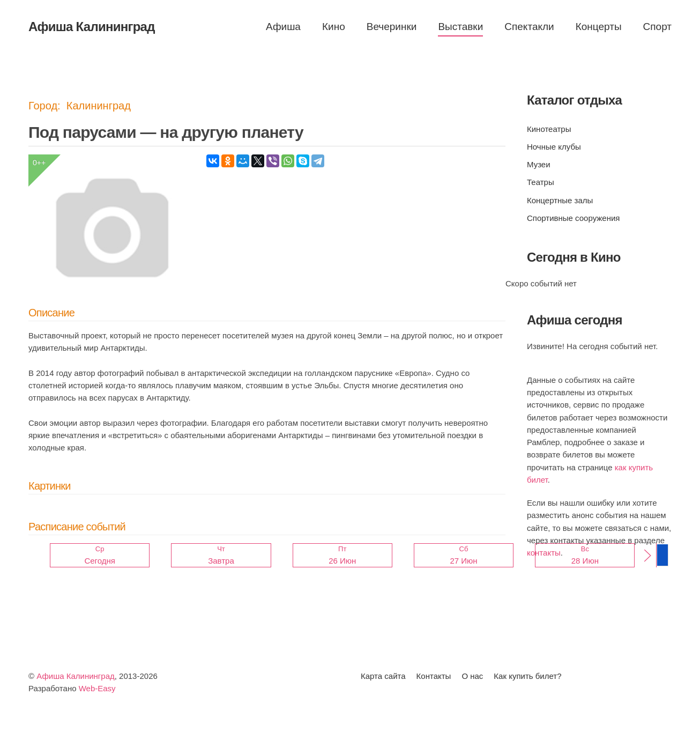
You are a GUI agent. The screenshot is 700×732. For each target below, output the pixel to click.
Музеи (539, 164)
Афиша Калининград (76, 676)
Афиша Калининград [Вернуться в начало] (92, 27)
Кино (334, 27)
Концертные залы (560, 200)
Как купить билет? (527, 676)
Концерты (599, 27)
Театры (541, 182)
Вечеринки (392, 27)
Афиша (283, 27)
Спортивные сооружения (573, 218)
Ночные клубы (554, 147)
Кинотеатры (549, 129)
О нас (472, 676)
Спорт (657, 27)
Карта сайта (383, 676)
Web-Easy (97, 688)
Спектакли (529, 27)
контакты (544, 553)
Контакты (434, 676)
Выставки (460, 27)
